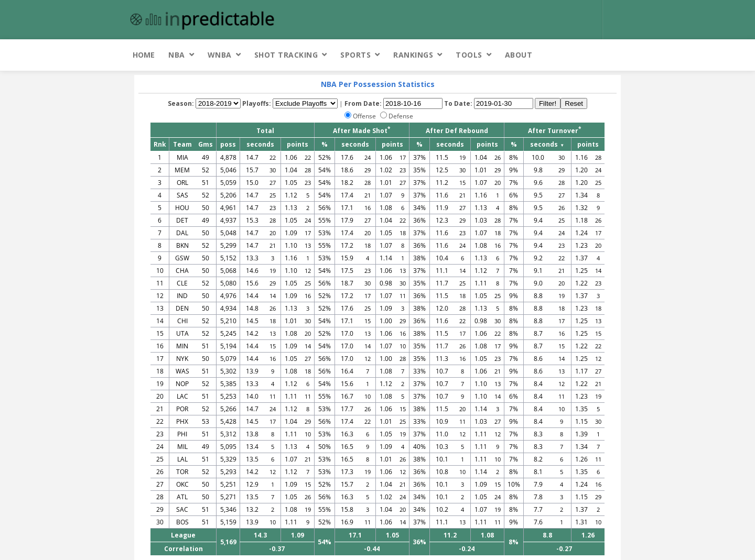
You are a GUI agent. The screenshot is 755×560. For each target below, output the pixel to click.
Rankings (413, 55)
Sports (355, 55)
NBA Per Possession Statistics (378, 84)
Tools (469, 55)
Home (144, 55)
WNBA (220, 55)
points (298, 144)
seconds (260, 144)
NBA (177, 55)
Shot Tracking (286, 55)
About (519, 55)
